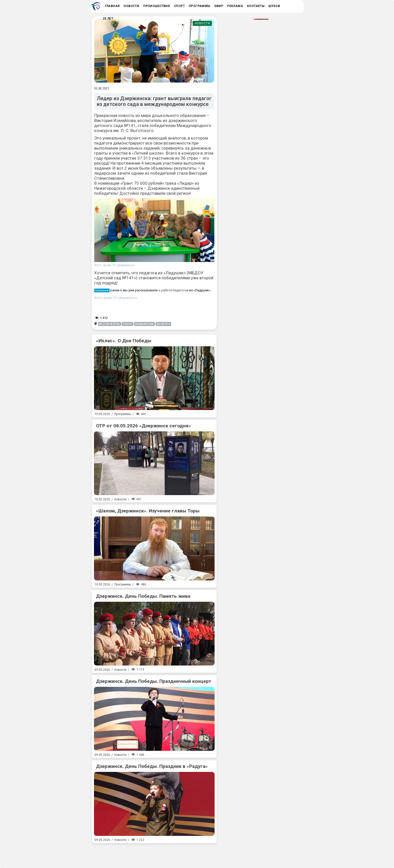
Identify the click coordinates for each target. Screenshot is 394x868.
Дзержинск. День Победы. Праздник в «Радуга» (152, 766)
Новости (202, 23)
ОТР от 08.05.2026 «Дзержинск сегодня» (143, 426)
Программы (123, 414)
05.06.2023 (102, 88)
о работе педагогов (173, 290)
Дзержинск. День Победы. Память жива (143, 596)
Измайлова (144, 324)
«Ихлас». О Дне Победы (124, 341)
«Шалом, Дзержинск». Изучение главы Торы (148, 511)
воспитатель (110, 324)
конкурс (163, 324)
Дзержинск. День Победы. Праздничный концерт (154, 681)
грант (128, 324)
